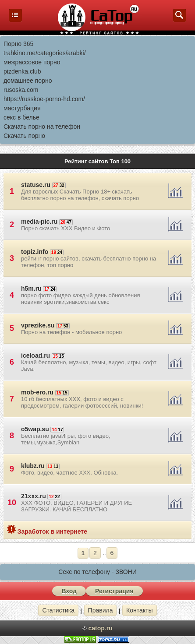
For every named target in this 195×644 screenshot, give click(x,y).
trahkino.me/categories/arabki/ (45, 53)
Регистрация (114, 591)
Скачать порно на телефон (42, 127)
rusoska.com (21, 90)
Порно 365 (18, 44)
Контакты (139, 610)
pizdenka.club (22, 71)
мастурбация (22, 108)
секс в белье (21, 117)
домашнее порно (28, 81)
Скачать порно (24, 136)
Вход (69, 591)
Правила (101, 610)
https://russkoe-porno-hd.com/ (44, 99)
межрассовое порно (32, 62)
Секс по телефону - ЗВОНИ (97, 572)
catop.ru (100, 628)
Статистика (58, 610)
